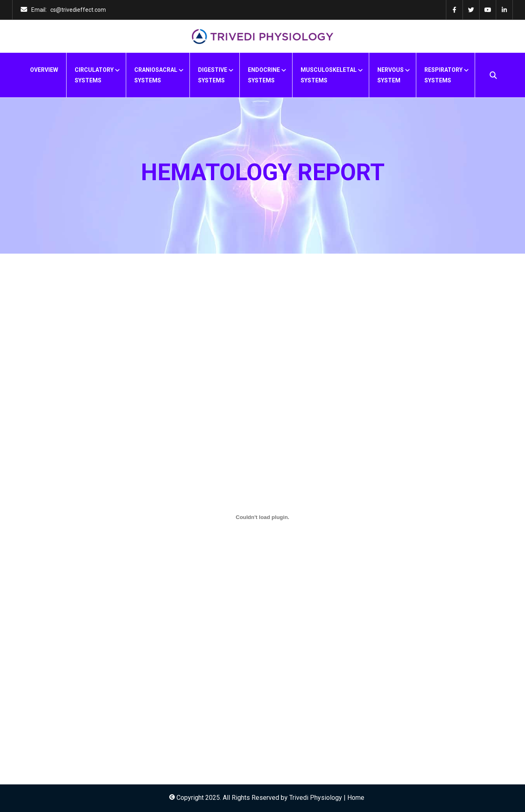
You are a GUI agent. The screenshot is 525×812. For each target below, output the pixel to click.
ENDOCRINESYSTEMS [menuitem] (264, 75)
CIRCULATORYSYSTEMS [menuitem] (94, 75)
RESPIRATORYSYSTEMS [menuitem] (443, 75)
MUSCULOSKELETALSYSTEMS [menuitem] (329, 75)
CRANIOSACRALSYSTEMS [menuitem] (156, 75)
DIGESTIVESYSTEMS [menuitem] (213, 75)
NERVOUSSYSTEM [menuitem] (391, 75)
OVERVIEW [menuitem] (44, 70)
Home (356, 798)
